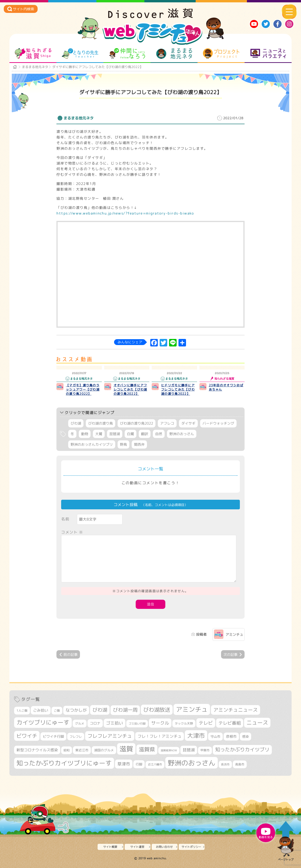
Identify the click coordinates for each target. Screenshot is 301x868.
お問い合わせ (164, 847)
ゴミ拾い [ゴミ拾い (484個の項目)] (115, 723)
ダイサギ (188, 423)
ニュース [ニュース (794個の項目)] (257, 723)
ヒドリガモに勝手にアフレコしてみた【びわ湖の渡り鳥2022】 (178, 389)
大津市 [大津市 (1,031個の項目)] (196, 735)
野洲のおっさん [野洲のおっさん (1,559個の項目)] (192, 763)
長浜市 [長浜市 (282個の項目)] (225, 764)
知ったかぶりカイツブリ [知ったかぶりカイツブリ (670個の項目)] (242, 750)
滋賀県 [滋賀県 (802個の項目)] (147, 749)
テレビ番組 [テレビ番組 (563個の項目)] (230, 723)
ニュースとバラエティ (268, 54)
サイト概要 (110, 847)
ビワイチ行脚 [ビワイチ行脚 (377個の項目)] (53, 736)
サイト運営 (137, 847)
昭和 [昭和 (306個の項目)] (67, 750)
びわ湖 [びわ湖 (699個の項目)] (100, 710)
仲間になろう (127, 54)
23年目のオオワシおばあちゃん (226, 387)
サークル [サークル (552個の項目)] (160, 723)
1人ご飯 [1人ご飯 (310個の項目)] (22, 711)
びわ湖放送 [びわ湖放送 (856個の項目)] (157, 710)
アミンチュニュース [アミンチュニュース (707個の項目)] (236, 710)
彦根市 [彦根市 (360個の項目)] (231, 736)
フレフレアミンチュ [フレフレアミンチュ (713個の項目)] (110, 736)
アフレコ (167, 423)
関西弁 (139, 444)
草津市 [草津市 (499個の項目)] (124, 764)
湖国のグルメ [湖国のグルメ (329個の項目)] (104, 750)
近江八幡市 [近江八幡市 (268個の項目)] (155, 764)
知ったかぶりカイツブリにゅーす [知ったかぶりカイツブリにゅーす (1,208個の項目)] (64, 763)
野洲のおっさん (182, 434)
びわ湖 (76, 423)
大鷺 (99, 434)
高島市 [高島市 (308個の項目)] (240, 764)
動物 (85, 434)
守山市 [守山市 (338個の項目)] (215, 736)
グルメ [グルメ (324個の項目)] (80, 723)
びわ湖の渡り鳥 (101, 423)
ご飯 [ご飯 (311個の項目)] (57, 711)
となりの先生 (80, 54)
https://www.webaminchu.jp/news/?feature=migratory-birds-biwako (125, 213)
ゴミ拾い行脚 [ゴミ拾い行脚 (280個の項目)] (137, 724)
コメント (72, 532)
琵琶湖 (115, 434)
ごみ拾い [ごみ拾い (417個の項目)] (41, 710)
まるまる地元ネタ (174, 54)
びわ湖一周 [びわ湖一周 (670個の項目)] (125, 710)
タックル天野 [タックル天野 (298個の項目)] (184, 723)
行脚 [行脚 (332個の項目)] (139, 764)
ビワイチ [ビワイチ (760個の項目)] (27, 736)
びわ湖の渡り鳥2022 (137, 423)
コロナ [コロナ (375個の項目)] (95, 723)
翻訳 (145, 434)
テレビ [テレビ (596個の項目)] (206, 723)
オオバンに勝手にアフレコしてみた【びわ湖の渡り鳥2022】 (130, 389)
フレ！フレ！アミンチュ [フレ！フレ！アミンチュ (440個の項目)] (160, 736)
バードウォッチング (218, 423)
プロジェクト (221, 54)
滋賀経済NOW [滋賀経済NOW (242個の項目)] (169, 750)
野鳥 (123, 444)
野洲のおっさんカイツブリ (92, 444)
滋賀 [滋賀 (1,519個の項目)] (126, 749)
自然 (159, 434)
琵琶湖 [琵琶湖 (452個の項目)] (189, 750)
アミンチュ (234, 635)
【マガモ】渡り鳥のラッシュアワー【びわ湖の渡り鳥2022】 (83, 389)
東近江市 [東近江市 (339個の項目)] (82, 750)
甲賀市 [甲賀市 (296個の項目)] (205, 750)
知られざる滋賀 (33, 54)
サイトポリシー (191, 847)
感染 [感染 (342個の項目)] (246, 737)
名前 (65, 519)
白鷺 (131, 434)
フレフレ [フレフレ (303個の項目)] (76, 737)
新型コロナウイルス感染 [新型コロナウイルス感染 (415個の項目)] (37, 750)
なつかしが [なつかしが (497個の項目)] (76, 710)
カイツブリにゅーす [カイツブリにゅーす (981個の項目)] (43, 722)
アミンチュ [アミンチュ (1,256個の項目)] (192, 709)
